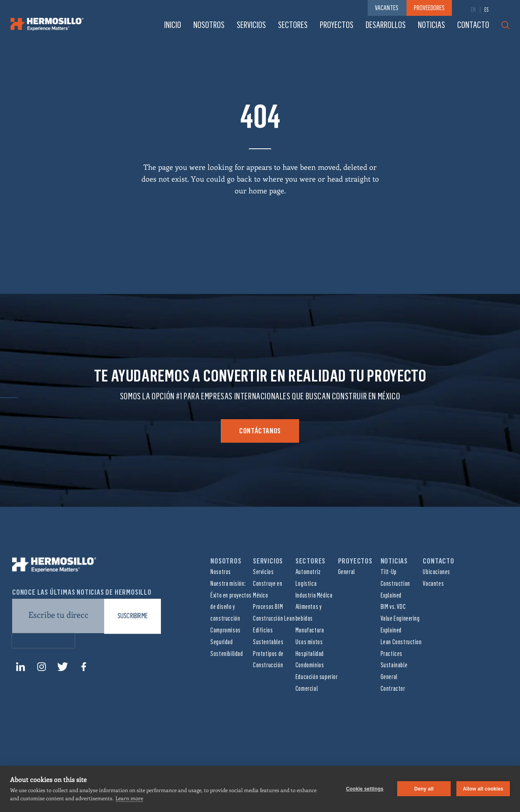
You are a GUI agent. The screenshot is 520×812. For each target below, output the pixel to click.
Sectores (293, 25)
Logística (306, 584)
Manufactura (310, 630)
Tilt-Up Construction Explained (395, 584)
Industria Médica (314, 595)
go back (240, 179)
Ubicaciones (437, 572)
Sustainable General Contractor (394, 677)
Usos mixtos (309, 642)
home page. (267, 191)
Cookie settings (365, 789)
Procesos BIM (268, 607)
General (347, 572)
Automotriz (308, 572)
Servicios (251, 25)
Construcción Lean (274, 618)
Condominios (310, 665)
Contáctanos (260, 431)
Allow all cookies (483, 789)
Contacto (473, 25)
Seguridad (221, 642)
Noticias (431, 25)
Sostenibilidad (227, 654)
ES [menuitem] (487, 10)
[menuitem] (473, 10)
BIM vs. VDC (393, 607)
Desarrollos (386, 25)
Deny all (424, 789)
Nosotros (209, 25)
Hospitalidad (310, 654)
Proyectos (337, 25)
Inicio (173, 25)
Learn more (129, 798)
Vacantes (433, 584)
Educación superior (317, 677)
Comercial (307, 689)
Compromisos (226, 630)
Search (505, 25)
